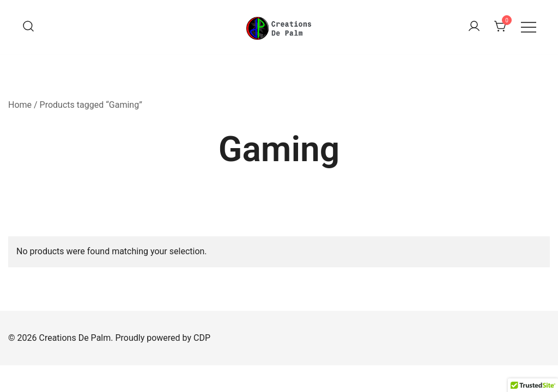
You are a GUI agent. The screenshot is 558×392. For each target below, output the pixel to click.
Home (20, 105)
